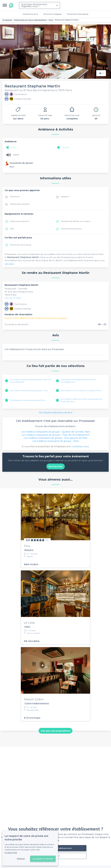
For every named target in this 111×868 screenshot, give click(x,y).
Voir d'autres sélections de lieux (56, 413)
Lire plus (9, 263)
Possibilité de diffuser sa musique (76, 221)
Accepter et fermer (43, 859)
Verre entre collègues (52, 14)
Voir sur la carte (13, 298)
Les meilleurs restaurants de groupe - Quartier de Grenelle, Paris (55, 432)
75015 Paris (10, 295)
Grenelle (23, 289)
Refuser (21, 859)
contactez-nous (80, 446)
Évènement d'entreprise (78, 14)
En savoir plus (11, 852)
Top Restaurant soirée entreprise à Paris (28, 400)
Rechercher (56, 466)
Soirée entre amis (30, 14)
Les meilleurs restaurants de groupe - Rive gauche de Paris (55, 438)
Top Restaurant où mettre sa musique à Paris (81, 390)
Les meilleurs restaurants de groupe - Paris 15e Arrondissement (55, 435)
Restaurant (11, 289)
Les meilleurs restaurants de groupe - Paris (29, 390)
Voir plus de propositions (56, 731)
